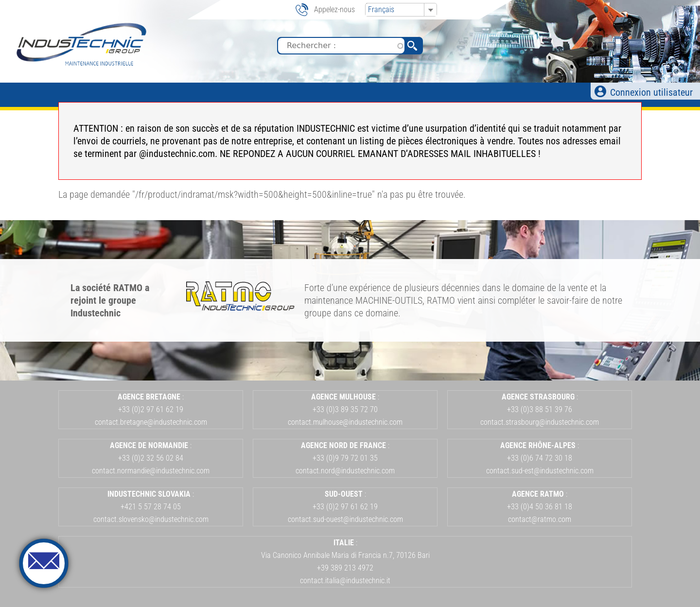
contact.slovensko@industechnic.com (151, 519)
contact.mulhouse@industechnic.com (345, 422)
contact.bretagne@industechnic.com (151, 422)
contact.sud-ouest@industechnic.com (345, 519)
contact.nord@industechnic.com (345, 471)
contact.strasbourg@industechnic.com (540, 422)
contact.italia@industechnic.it (345, 581)
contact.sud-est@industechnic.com (540, 471)
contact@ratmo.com (540, 519)
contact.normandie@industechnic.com (151, 471)
